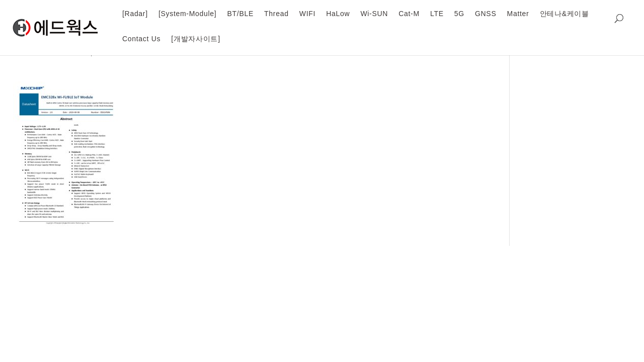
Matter (518, 14)
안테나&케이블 (565, 14)
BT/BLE (240, 14)
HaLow (338, 14)
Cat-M (409, 14)
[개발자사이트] (195, 39)
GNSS (486, 14)
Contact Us (141, 39)
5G (459, 14)
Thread (276, 14)
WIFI (307, 14)
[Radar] (135, 14)
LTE (437, 14)
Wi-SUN (374, 14)
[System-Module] (188, 14)
